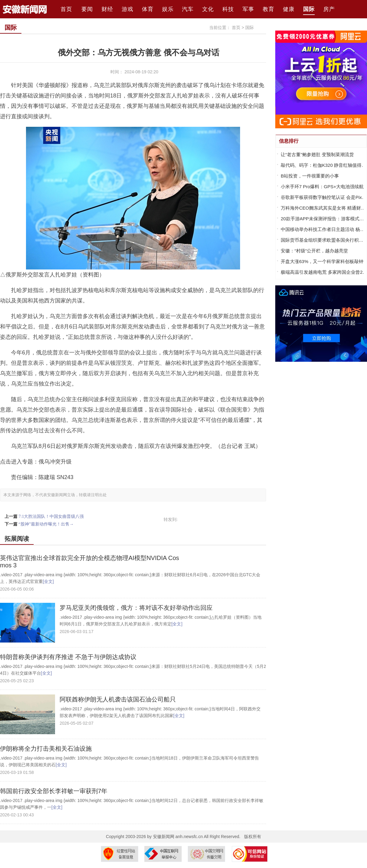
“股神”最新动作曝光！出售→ (46, 524)
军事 (248, 9)
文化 (208, 9)
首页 (67, 9)
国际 (309, 9)
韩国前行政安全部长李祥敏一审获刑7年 (54, 791)
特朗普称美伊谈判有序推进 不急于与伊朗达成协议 (68, 657)
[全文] (48, 581)
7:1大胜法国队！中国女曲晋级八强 (51, 516)
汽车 (188, 9)
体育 (148, 9)
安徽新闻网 (164, 837)
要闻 (87, 9)
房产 (329, 9)
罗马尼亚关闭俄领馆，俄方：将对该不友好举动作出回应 (136, 608)
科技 (228, 9)
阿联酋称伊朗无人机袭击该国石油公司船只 (118, 699)
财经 (107, 9)
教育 (269, 9)
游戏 (128, 9)
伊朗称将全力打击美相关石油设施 (46, 749)
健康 (289, 9)
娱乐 (168, 9)
